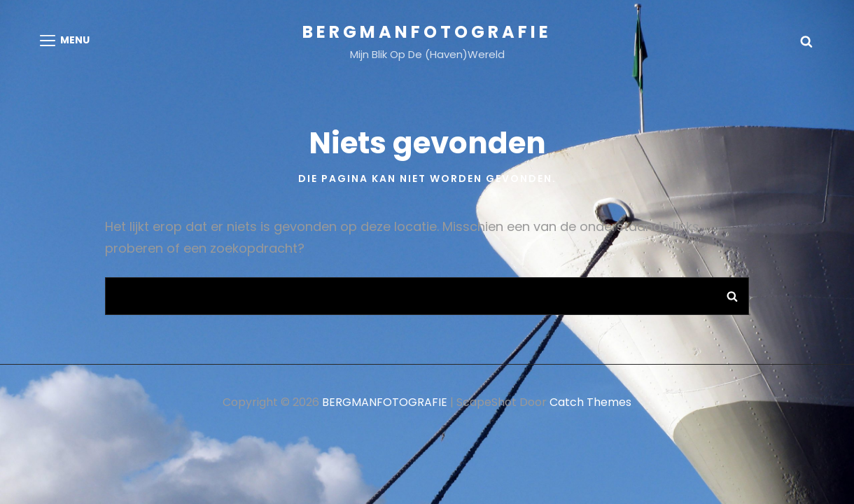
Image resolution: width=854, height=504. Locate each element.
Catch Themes (590, 402)
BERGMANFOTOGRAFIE (427, 32)
